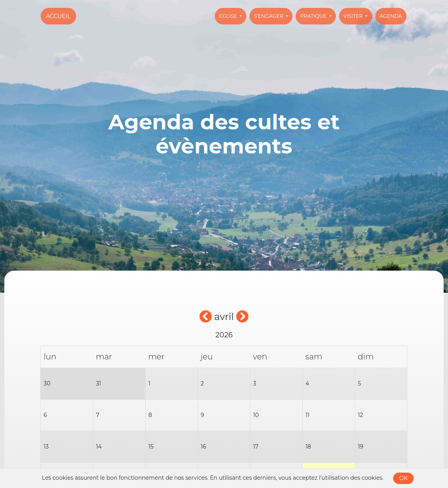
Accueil (58, 16)
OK (403, 478)
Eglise (229, 16)
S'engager (269, 16)
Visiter (354, 16)
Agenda (391, 16)
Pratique (314, 16)
